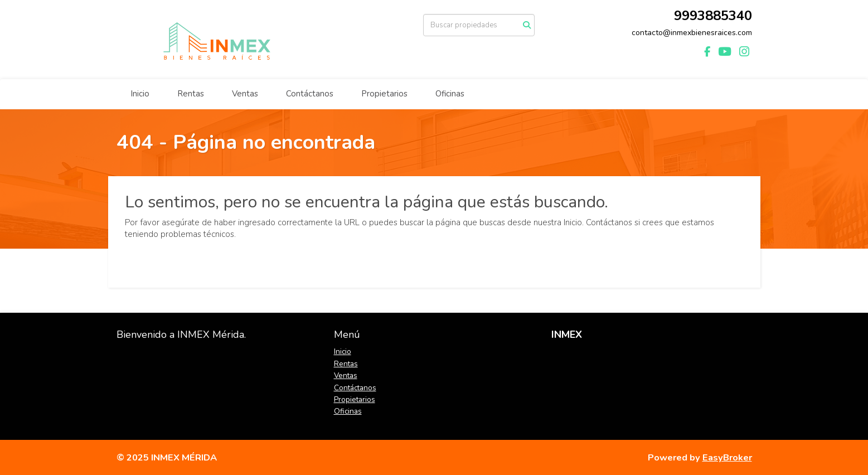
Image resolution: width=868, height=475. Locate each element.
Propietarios (384, 94)
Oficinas (450, 94)
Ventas (245, 94)
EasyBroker (727, 457)
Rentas (191, 94)
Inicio (140, 94)
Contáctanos (310, 94)
